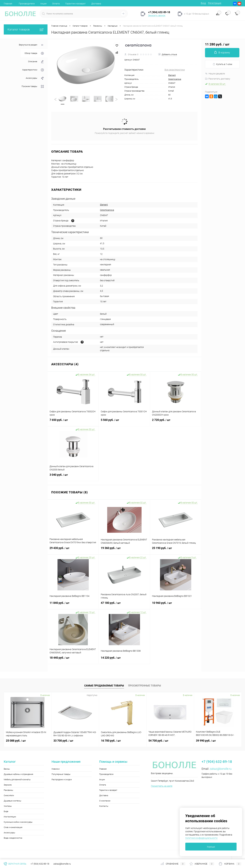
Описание (36, 62)
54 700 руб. (158, 741)
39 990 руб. (206, 741)
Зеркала (8, 785)
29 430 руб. (73, 550)
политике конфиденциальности (201, 838)
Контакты (104, 806)
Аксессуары (35, 78)
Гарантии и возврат (75, 4)
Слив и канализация (13, 827)
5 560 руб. (124, 422)
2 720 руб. (176, 422)
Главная (8, 4)
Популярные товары (61, 774)
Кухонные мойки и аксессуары (18, 822)
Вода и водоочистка (13, 838)
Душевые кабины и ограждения (18, 774)
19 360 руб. (124, 550)
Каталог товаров (26, 29)
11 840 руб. (73, 605)
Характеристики (33, 70)
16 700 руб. (111, 741)
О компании (105, 801)
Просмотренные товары (145, 686)
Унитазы (8, 806)
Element (172, 75)
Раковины (8, 790)
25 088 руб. (16, 741)
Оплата (56, 4)
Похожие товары (33, 86)
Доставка (96, 4)
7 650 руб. (73, 422)
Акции (43, 4)
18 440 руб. (73, 660)
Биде (6, 811)
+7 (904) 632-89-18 (40, 864)
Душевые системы (12, 801)
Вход (203, 3)
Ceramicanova (175, 79)
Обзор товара (34, 53)
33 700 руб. (63, 741)
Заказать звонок (157, 15)
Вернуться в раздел (31, 45)
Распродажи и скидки (62, 779)
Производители (27, 4)
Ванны (7, 769)
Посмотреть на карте (162, 786)
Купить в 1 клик (222, 64)
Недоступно (92, 695)
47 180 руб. (124, 605)
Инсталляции (10, 817)
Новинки (56, 769)
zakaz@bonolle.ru (221, 769)
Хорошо (211, 847)
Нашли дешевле (215, 74)
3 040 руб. (73, 477)
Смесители (9, 795)
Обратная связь (15, 864)
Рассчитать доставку (218, 79)
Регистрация (215, 3)
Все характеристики (175, 70)
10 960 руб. (176, 605)
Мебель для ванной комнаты (17, 779)
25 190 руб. (176, 550)
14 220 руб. (124, 660)
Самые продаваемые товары (104, 686)
